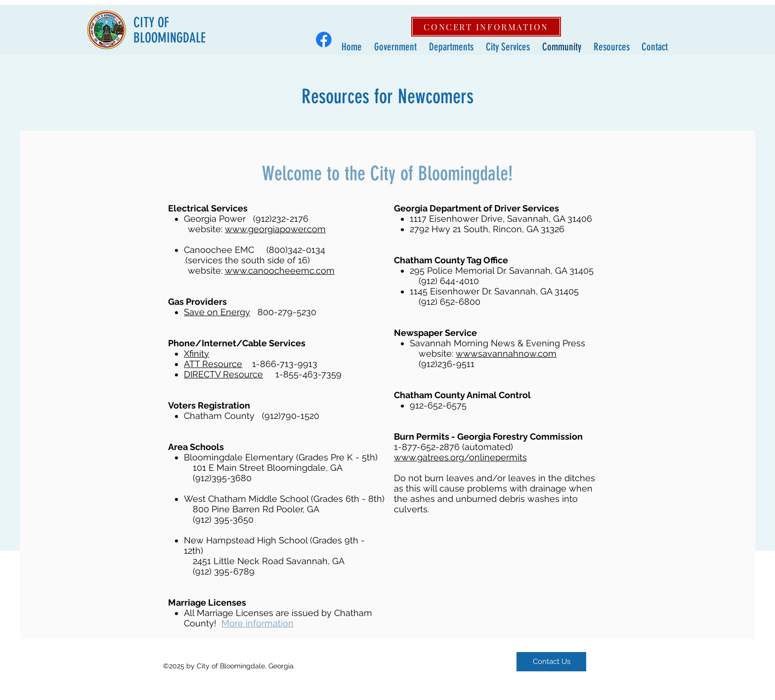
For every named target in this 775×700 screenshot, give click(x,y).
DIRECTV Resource (223, 374)
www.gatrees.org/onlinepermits (460, 457)
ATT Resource (213, 364)
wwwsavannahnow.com (506, 353)
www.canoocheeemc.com (280, 270)
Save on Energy (217, 312)
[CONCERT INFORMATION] (486, 27)
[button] (394, 47)
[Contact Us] (551, 662)
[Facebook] (324, 40)
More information (258, 623)
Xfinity (196, 353)
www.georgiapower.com (275, 229)
